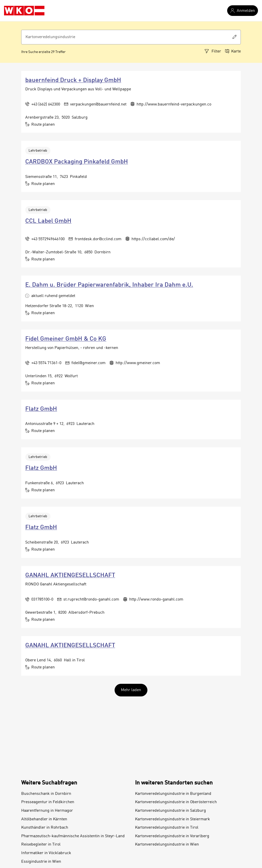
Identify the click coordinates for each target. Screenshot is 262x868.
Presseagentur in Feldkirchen (48, 802)
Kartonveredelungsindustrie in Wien (167, 845)
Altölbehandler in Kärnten (44, 819)
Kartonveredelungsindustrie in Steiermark (173, 819)
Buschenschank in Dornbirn (46, 794)
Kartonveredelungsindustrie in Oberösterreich (176, 802)
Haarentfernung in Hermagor (47, 811)
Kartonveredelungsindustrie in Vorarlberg (172, 836)
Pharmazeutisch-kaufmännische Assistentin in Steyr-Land (73, 836)
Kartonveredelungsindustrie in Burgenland (173, 794)
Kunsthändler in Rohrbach (45, 828)
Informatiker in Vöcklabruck (46, 853)
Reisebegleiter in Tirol (41, 845)
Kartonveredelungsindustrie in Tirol (167, 828)
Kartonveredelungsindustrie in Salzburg (171, 811)
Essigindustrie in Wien (41, 862)
